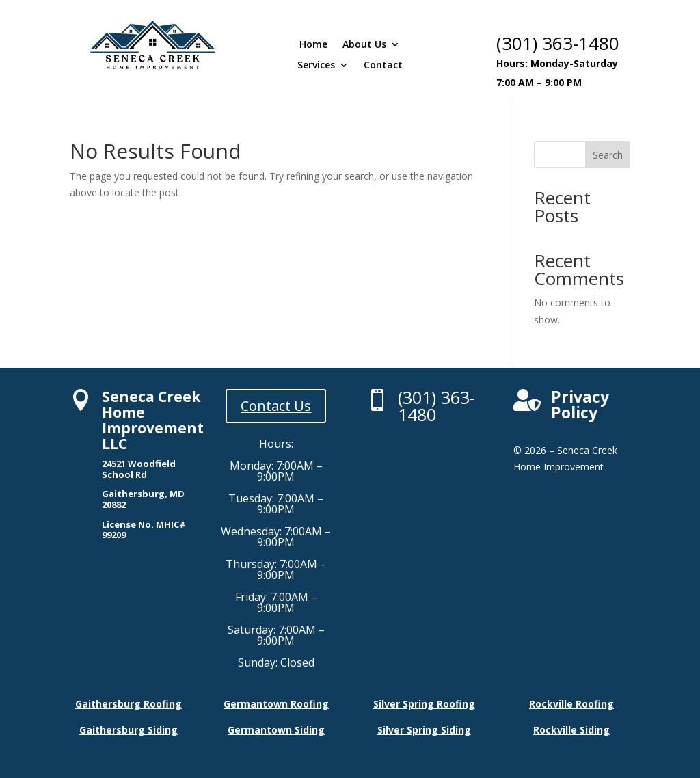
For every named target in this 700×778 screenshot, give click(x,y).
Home (313, 45)
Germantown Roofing (276, 704)
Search (608, 155)
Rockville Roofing (571, 704)
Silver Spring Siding (424, 730)
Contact (383, 66)
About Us (364, 45)
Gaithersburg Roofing (129, 704)
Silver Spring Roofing (424, 704)
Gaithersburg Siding (129, 730)
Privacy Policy (580, 404)
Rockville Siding (571, 730)
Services (316, 66)
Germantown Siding (276, 730)
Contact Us (276, 406)
